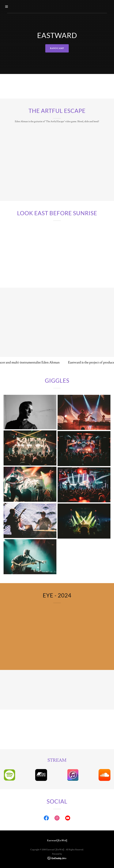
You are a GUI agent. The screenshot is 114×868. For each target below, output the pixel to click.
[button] (16, 7)
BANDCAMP (57, 48)
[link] (46, 819)
